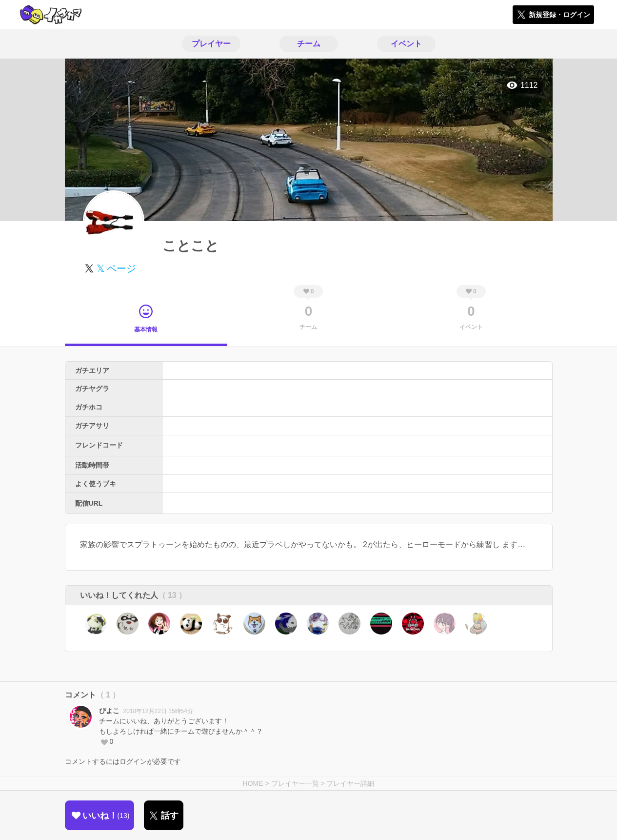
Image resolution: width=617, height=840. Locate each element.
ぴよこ (109, 711)
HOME (253, 783)
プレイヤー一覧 (295, 783)
